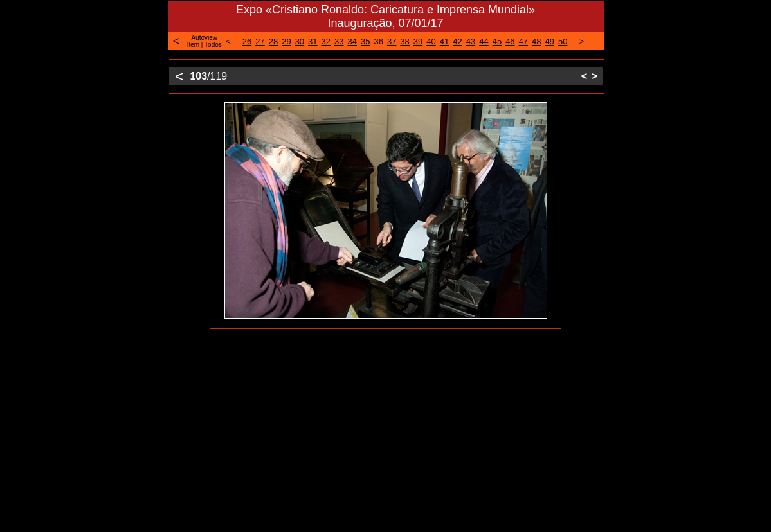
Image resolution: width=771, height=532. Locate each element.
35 (365, 41)
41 (444, 41)
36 (378, 41)
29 (286, 41)
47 (523, 41)
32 (326, 41)
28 (273, 41)
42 (457, 41)
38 (404, 41)
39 (418, 41)
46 (510, 41)
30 (300, 41)
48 (536, 41)
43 (471, 41)
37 (392, 41)
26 (247, 41)
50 (563, 41)
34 (352, 41)
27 (260, 41)
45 (497, 41)
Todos (213, 45)
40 (431, 41)
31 (313, 41)
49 (550, 41)
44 (484, 41)
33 (339, 41)
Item (193, 45)
